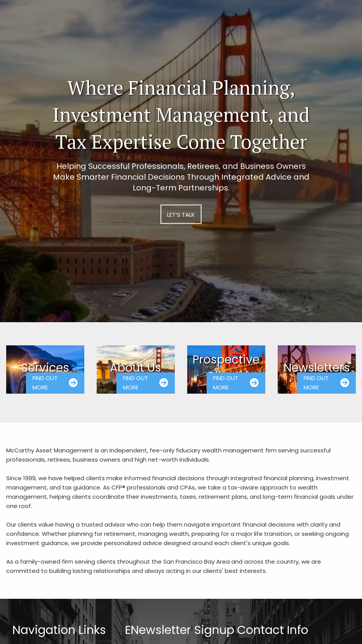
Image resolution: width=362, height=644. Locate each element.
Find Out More (55, 383)
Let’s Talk (181, 214)
